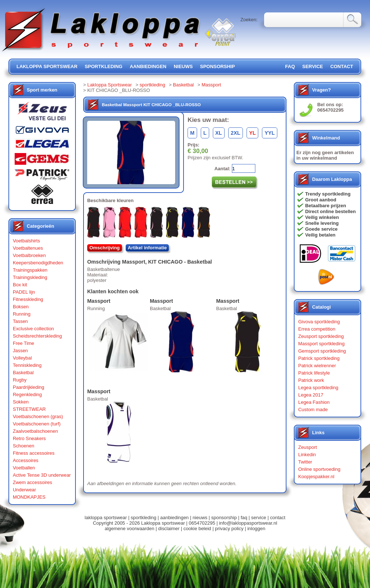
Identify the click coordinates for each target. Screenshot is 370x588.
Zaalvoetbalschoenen (35, 431)
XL (219, 133)
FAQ (290, 66)
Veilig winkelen (322, 217)
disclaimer (169, 529)
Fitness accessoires (34, 453)
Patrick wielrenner (317, 366)
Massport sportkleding (321, 344)
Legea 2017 (311, 395)
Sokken (21, 402)
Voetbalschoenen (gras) (38, 416)
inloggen (256, 529)
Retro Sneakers (29, 438)
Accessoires (26, 460)
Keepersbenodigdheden (38, 263)
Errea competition (317, 329)
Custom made (313, 410)
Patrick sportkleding (319, 358)
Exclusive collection (33, 329)
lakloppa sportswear (47, 66)
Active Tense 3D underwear (42, 475)
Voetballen (24, 468)
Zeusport (308, 447)
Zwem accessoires (32, 482)
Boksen (21, 307)
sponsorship (217, 66)
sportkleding (103, 66)
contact (342, 66)
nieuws (183, 66)
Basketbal (23, 373)
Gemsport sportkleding (322, 351)
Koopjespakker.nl (316, 477)
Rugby (20, 380)
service (313, 66)
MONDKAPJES (29, 497)
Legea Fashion (314, 402)
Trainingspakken (30, 270)
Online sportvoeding (319, 469)
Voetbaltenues (28, 248)
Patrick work (311, 380)
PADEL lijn (24, 292)
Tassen (20, 321)
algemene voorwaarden (129, 529)
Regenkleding (27, 395)
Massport (211, 85)
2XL (236, 133)
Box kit (20, 285)
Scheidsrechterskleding (37, 336)
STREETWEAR (29, 409)
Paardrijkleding (29, 387)
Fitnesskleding (28, 299)
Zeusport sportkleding (321, 336)
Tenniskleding (27, 365)
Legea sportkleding (318, 388)
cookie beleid (197, 529)
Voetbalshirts (26, 241)
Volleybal (22, 358)
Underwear (24, 490)
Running (22, 314)
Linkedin (307, 455)
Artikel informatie (147, 248)
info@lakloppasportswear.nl (248, 523)
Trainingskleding (30, 277)
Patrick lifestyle (314, 373)
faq (244, 518)
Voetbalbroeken (29, 255)
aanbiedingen (148, 66)
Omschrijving (105, 248)
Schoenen (23, 446)
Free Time (23, 343)
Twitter (305, 462)
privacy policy (229, 529)
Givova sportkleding (319, 322)
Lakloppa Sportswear (110, 85)
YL (252, 133)
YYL (270, 133)
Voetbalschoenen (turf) (37, 424)
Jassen (20, 351)
